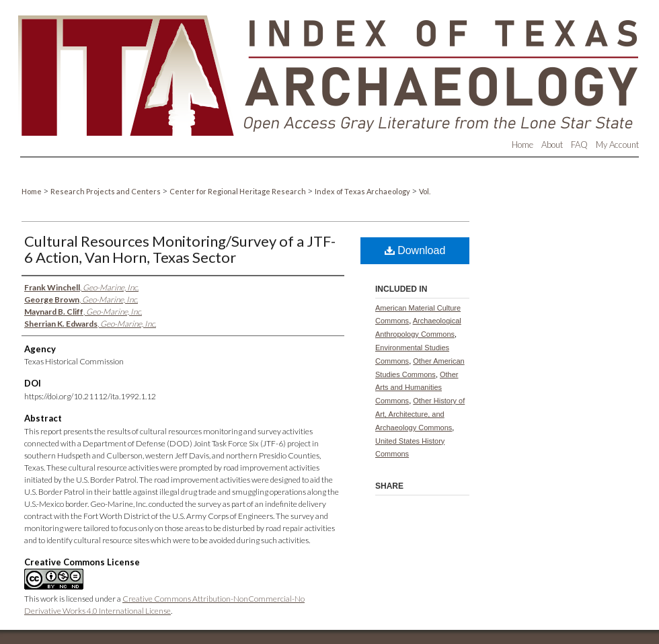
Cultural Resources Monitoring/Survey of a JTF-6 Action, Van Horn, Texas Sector (180, 249)
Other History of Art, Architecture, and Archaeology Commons (420, 414)
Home (32, 191)
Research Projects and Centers (106, 191)
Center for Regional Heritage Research (238, 191)
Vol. (425, 191)
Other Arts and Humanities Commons (417, 388)
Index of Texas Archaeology (363, 191)
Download (415, 250)
